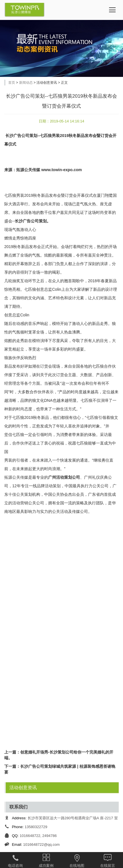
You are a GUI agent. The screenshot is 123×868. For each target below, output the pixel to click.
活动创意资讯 (23, 788)
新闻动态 (26, 83)
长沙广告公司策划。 (33, 221)
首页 (12, 83)
